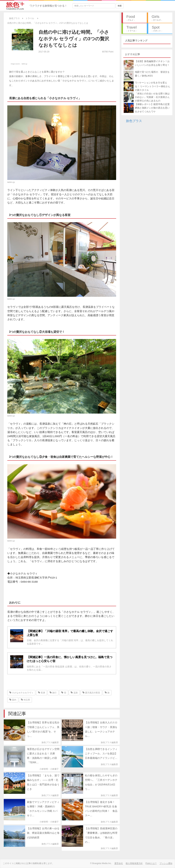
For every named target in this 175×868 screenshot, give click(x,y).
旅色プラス (134, 121)
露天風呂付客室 (91, 693)
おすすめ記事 (133, 54)
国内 (13, 700)
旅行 (53, 693)
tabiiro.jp (24, 64)
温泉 (74, 693)
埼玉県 (25, 700)
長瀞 (41, 693)
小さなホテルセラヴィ (21, 693)
